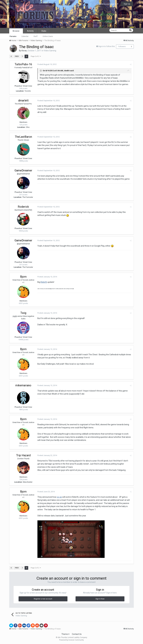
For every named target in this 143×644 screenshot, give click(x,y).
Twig (23, 313)
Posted (47, 64)
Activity (30, 31)
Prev (17, 56)
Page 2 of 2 (36, 56)
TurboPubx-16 (23, 64)
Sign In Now (100, 599)
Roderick (23, 207)
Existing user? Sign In (109, 4)
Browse (16, 31)
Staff (36, 36)
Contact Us (77, 634)
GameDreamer (23, 170)
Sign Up (127, 4)
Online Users (48, 36)
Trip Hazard (23, 455)
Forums (13, 36)
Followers (122, 47)
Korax (24, 51)
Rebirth (44, 282)
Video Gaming (50, 51)
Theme (65, 634)
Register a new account (43, 599)
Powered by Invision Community (71, 640)
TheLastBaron (23, 137)
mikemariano (23, 385)
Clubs (44, 31)
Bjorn (23, 277)
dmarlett (23, 100)
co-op (59, 497)
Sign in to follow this (107, 46)
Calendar (25, 36)
